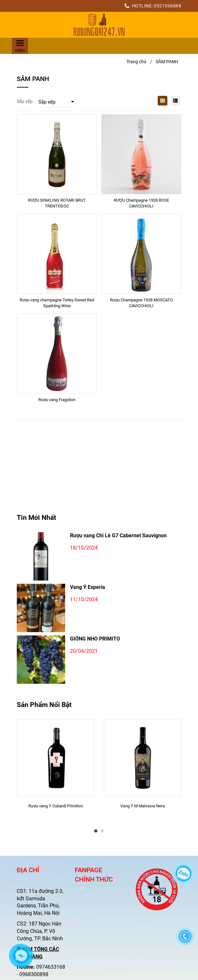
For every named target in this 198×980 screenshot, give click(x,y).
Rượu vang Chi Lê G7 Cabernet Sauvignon (118, 535)
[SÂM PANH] (99, 25)
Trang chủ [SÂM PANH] (139, 62)
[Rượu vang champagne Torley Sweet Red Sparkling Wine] (57, 303)
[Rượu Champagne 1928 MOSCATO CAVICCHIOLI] (141, 303)
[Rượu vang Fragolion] (57, 403)
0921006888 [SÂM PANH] (168, 6)
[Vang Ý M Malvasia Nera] (143, 809)
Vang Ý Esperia (88, 587)
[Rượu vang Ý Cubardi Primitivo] (55, 809)
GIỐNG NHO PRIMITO (95, 639)
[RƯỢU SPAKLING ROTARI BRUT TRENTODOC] (57, 203)
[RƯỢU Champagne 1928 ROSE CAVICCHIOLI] (141, 203)
